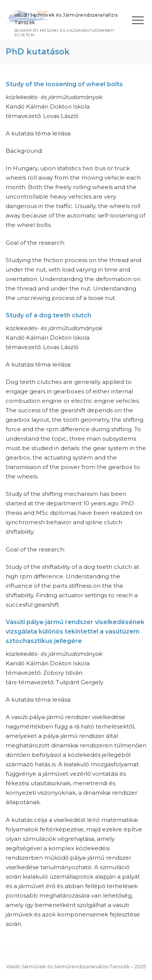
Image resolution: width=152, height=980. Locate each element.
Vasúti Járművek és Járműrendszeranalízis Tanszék (66, 19)
